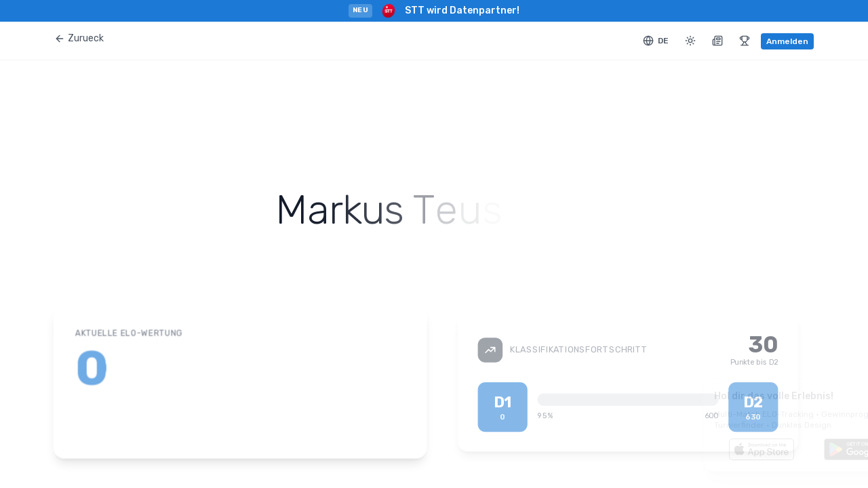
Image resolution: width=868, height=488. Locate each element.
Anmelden (787, 41)
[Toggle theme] (690, 41)
